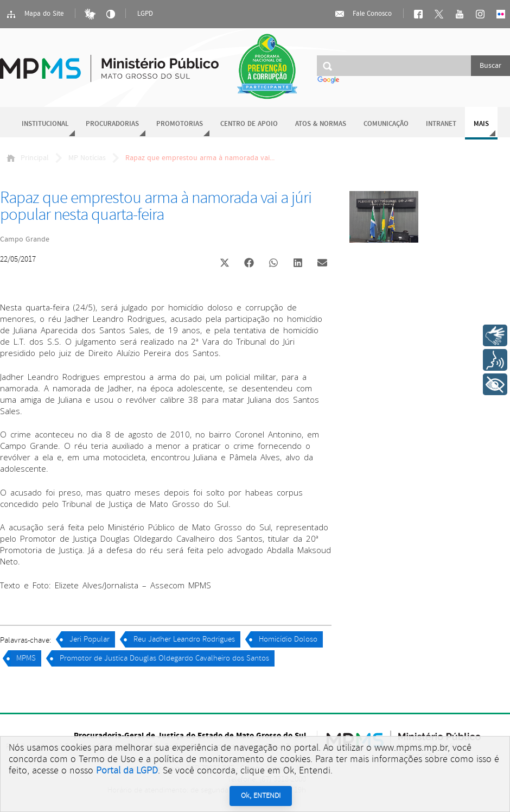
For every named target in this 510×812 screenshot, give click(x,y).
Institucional (45, 124)
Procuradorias (112, 124)
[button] (224, 264)
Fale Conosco (363, 14)
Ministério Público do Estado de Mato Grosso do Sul (109, 62)
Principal (28, 158)
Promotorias (180, 124)
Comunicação (386, 124)
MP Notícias (87, 158)
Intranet (441, 124)
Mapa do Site (35, 14)
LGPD (145, 14)
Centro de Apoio (249, 124)
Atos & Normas (321, 124)
